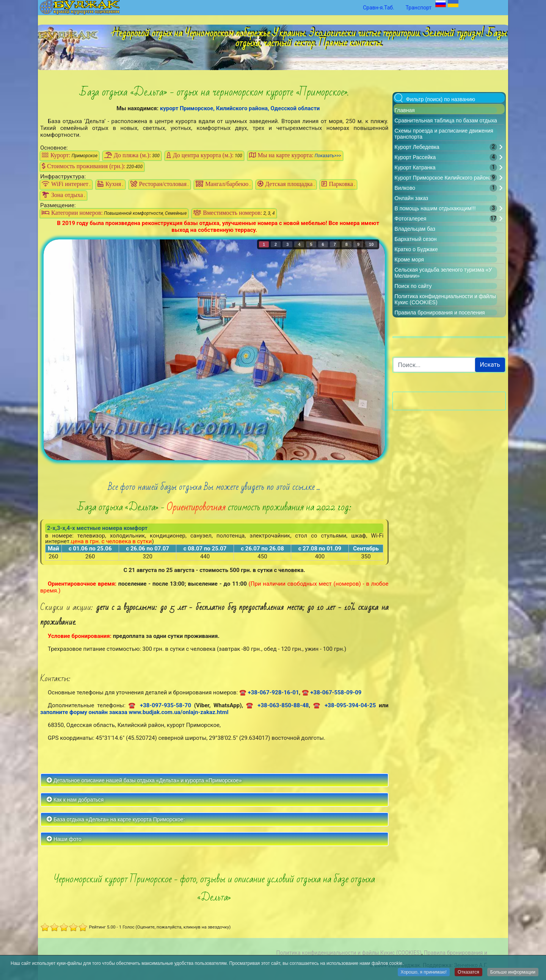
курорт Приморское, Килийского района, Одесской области (240, 108)
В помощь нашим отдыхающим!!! (435, 208)
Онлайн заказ (412, 198)
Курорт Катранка (415, 167)
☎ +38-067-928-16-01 (269, 692)
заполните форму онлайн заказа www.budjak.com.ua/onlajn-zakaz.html (134, 712)
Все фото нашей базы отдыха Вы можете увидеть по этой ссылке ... (214, 487)
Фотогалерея (411, 219)
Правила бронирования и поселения (440, 313)
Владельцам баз (415, 229)
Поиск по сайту (413, 286)
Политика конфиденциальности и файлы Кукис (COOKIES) (349, 953)
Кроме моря (409, 259)
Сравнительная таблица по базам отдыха (446, 120)
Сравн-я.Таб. (379, 8)
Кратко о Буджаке (416, 249)
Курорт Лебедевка (417, 147)
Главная (405, 110)
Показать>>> (328, 156)
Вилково (405, 188)
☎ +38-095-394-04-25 (345, 705)
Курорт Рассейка (415, 157)
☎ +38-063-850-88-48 (278, 705)
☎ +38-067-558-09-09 (332, 692)
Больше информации (513, 972)
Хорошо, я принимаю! (424, 972)
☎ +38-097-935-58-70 (160, 705)
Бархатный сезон (416, 239)
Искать (490, 365)
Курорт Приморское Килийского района (443, 178)
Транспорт (419, 8)
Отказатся (468, 972)
